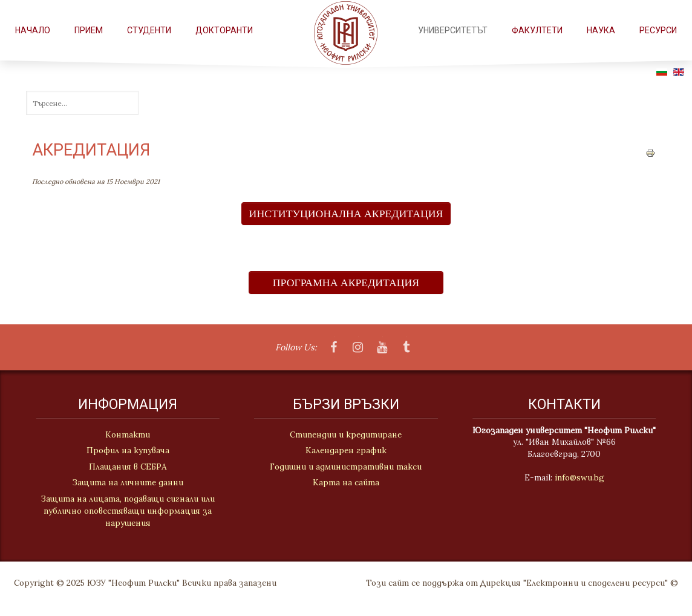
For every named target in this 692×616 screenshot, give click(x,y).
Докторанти (224, 30)
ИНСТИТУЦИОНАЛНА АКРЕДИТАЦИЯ (346, 214)
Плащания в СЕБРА (126, 467)
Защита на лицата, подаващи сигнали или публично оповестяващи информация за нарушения (126, 511)
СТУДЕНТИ (149, 30)
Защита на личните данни (126, 482)
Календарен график (346, 451)
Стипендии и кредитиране (346, 435)
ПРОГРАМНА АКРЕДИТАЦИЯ (346, 283)
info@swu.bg (581, 477)
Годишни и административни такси (346, 467)
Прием (89, 30)
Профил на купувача (126, 450)
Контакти (126, 434)
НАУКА (601, 30)
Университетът (453, 30)
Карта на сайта (346, 483)
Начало (33, 30)
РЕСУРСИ (658, 30)
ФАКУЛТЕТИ (537, 30)
